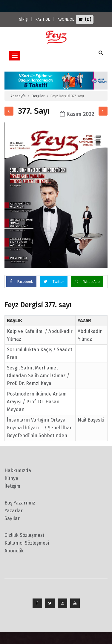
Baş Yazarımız (20, 503)
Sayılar (12, 518)
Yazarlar (14, 511)
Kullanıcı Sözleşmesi (27, 543)
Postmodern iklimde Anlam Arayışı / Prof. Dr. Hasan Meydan (37, 402)
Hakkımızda (18, 471)
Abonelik (14, 551)
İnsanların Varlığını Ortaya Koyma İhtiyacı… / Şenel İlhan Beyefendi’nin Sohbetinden (40, 428)
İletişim (12, 486)
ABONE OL (66, 19)
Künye (11, 478)
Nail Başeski (91, 420)
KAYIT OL (43, 19)
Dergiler (38, 96)
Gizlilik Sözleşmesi (24, 535)
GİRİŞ (23, 19)
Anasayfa (18, 96)
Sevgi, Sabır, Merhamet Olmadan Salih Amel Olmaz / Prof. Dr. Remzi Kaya (38, 376)
